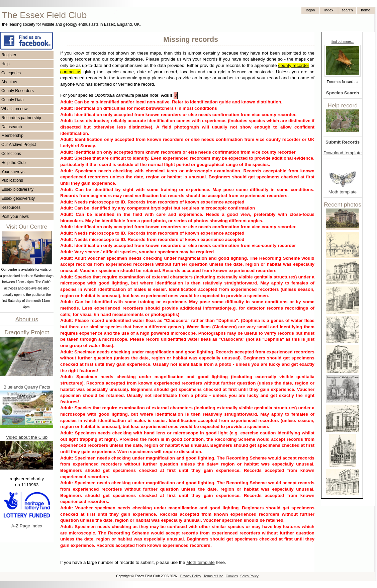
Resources (11, 207)
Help (6, 64)
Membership (12, 136)
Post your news (15, 217)
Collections (11, 154)
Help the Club (14, 163)
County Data (13, 100)
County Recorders (18, 91)
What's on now (14, 109)
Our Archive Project (19, 145)
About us (9, 82)
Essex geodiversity (18, 198)
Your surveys (13, 172)
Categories (11, 73)
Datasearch (12, 127)
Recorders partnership (21, 118)
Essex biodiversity (17, 189)
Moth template (343, 192)
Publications (12, 180)
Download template (343, 153)
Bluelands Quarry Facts (27, 387)
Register (9, 55)
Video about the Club (27, 437)
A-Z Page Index (27, 526)
